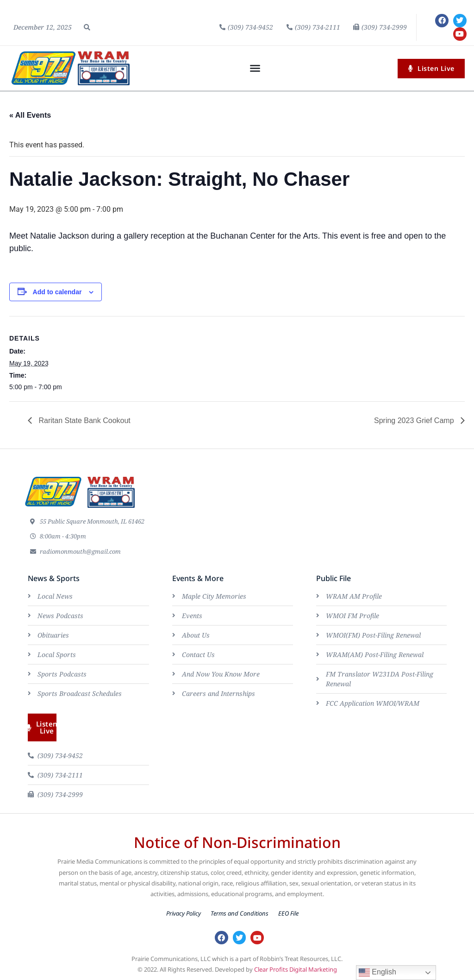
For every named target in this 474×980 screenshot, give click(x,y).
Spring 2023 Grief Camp (415, 420)
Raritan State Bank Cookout (84, 420)
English (377, 973)
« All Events (30, 115)
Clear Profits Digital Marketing (296, 969)
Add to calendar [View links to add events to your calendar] (57, 292)
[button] (87, 27)
